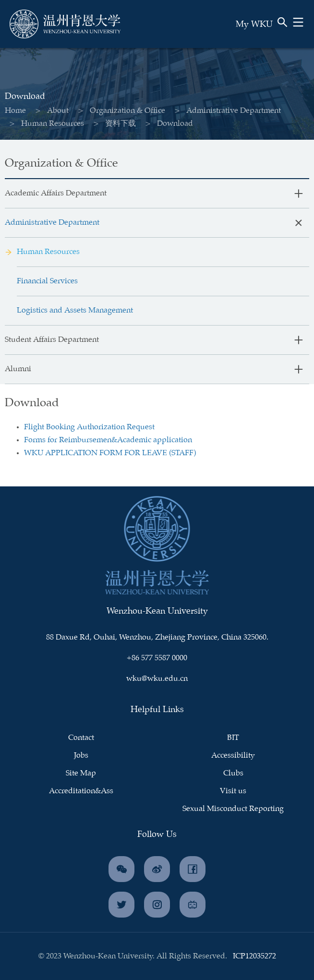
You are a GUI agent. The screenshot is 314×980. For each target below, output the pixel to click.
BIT (233, 738)
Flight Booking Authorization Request (89, 427)
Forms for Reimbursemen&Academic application (108, 440)
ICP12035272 (254, 956)
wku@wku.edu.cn (157, 679)
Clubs (233, 773)
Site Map (81, 773)
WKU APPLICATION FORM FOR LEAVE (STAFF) (110, 453)
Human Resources (46, 124)
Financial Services (47, 281)
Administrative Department (227, 111)
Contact (81, 738)
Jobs (81, 756)
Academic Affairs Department (56, 193)
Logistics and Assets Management (75, 310)
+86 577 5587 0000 (157, 658)
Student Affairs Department (52, 340)
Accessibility (233, 756)
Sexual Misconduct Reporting (233, 809)
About (52, 111)
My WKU (254, 24)
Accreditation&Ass (81, 791)
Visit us (233, 791)
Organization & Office (121, 111)
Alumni (18, 369)
